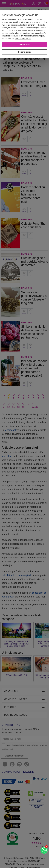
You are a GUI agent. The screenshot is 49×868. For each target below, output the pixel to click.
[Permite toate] (24, 45)
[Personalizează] (24, 52)
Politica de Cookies (23, 39)
